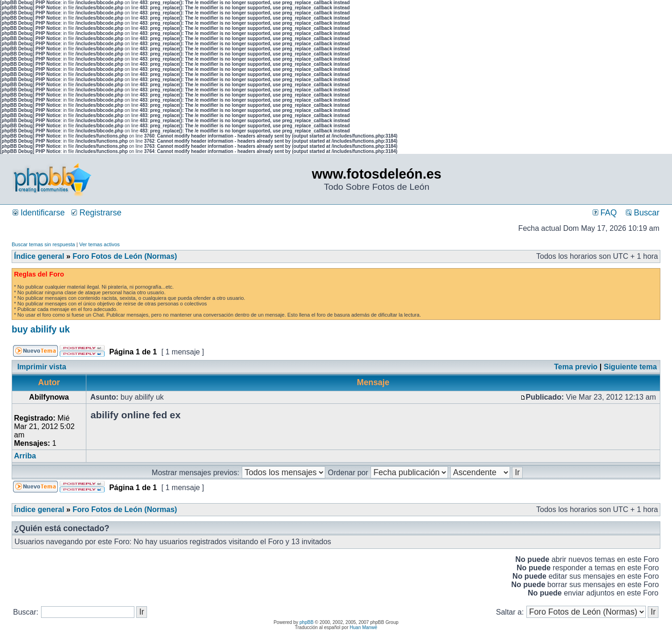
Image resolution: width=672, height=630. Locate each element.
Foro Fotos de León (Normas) (125, 256)
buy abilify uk (41, 329)
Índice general (39, 256)
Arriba (25, 456)
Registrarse (96, 213)
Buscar (643, 213)
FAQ (605, 213)
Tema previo (576, 367)
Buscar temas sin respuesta (43, 244)
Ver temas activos (100, 244)
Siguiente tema (630, 367)
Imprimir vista (42, 367)
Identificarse (39, 213)
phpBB (307, 622)
